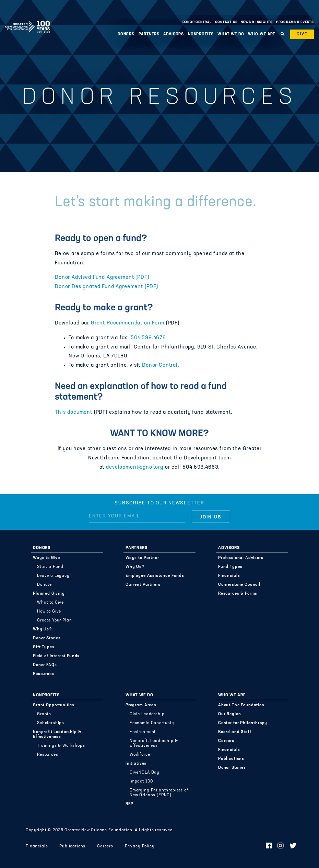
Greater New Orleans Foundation (27, 20)
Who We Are (262, 34)
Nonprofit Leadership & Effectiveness (57, 734)
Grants (44, 714)
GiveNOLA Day (145, 773)
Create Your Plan (54, 620)
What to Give (50, 603)
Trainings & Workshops (61, 746)
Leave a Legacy (53, 576)
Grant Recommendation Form (128, 323)
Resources (44, 674)
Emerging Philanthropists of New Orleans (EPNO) (159, 793)
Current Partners (143, 585)
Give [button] (302, 34)
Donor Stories (47, 638)
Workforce (140, 755)
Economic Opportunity (153, 723)
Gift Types (44, 647)
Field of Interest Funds (56, 656)
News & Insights (257, 22)
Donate (44, 585)
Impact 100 (141, 781)
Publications (231, 759)
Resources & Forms (238, 594)
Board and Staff (235, 732)
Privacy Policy (140, 846)
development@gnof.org (135, 467)
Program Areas (141, 705)
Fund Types (230, 567)
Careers (226, 741)
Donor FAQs (45, 665)
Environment (143, 732)
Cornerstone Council (239, 585)
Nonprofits (201, 34)
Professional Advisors (241, 558)
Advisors (174, 34)
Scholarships (51, 723)
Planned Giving (49, 594)
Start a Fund (50, 567)
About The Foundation (241, 705)
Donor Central (197, 22)
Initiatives (136, 764)
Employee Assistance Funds (155, 576)
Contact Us (226, 22)
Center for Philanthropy (243, 723)
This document (74, 413)
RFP (129, 804)
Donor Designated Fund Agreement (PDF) (107, 287)
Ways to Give (46, 558)
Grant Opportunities (54, 705)
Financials (229, 576)
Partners (149, 34)
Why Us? (43, 629)
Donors (126, 34)
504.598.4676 (148, 338)
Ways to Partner (142, 558)
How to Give (49, 612)
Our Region (229, 714)
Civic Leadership (147, 714)
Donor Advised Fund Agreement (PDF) (102, 278)
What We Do (231, 34)
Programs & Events (295, 22)
